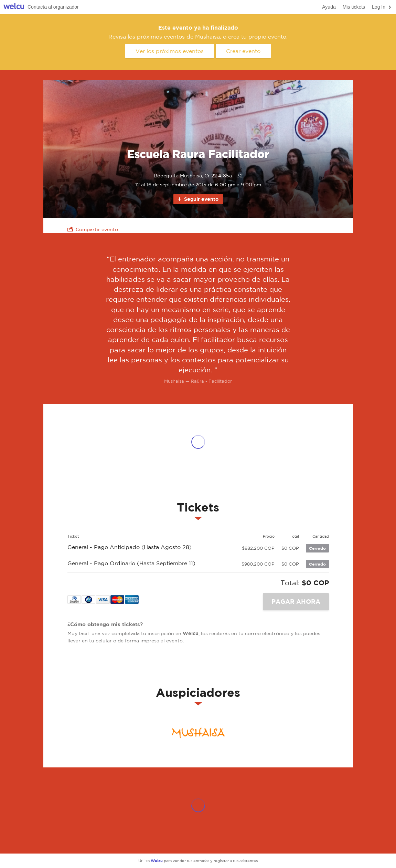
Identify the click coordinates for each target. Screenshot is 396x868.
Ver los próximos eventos (170, 51)
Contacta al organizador (53, 7)
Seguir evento (198, 199)
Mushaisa (198, 733)
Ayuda (329, 7)
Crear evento (243, 51)
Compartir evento (93, 229)
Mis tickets (354, 7)
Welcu (14, 7)
